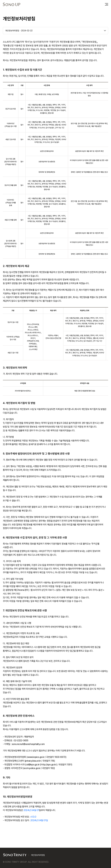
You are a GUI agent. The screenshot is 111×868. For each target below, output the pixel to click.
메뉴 (107, 4)
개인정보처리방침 (38, 855)
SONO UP (12, 4)
